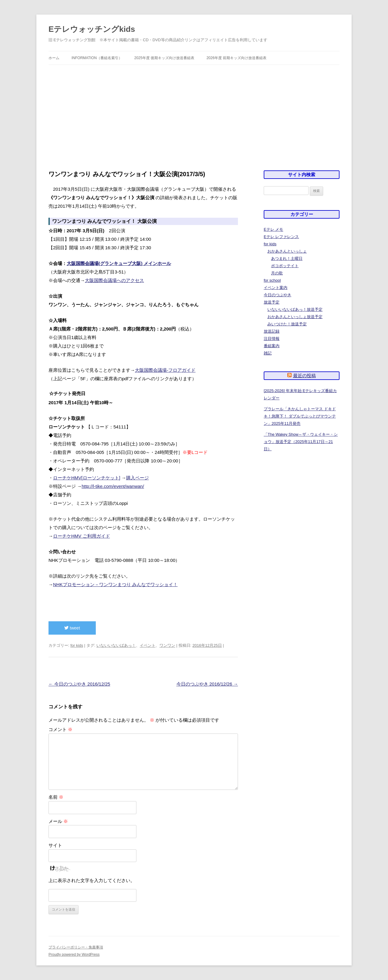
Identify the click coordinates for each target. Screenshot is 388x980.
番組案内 (272, 346)
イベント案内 (276, 288)
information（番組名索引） (97, 58)
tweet (72, 628)
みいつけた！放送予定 (287, 324)
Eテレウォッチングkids (92, 29)
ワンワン (167, 645)
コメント (60, 729)
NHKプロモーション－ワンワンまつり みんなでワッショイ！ (115, 584)
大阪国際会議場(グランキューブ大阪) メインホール (119, 263)
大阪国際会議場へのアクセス (114, 280)
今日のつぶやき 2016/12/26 (207, 684)
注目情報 (272, 339)
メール (58, 821)
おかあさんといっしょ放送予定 (295, 317)
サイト (55, 845)
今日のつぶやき (278, 295)
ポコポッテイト (285, 266)
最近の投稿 (304, 376)
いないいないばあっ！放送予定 (295, 309)
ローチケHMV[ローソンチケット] (87, 478)
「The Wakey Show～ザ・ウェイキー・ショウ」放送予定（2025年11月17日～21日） (301, 442)
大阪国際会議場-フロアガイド (165, 370)
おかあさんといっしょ (287, 251)
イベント (148, 645)
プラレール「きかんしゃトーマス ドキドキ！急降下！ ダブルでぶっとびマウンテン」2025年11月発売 (300, 416)
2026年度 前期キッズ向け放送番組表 (236, 58)
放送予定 (272, 302)
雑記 (268, 353)
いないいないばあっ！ (116, 645)
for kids (77, 645)
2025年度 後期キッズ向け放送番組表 (164, 58)
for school (272, 280)
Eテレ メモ (273, 229)
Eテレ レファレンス (281, 237)
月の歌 (277, 273)
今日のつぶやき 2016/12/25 (79, 684)
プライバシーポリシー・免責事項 (76, 947)
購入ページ (137, 478)
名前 (56, 797)
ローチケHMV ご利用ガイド (82, 536)
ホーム (54, 58)
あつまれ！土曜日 (287, 258)
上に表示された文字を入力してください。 (92, 880)
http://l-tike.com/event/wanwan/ (113, 486)
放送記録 (272, 331)
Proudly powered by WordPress (74, 955)
